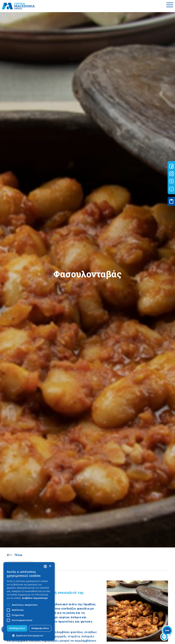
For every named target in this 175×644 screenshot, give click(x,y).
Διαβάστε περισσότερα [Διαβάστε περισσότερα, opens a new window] (35, 598)
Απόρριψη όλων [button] (40, 628)
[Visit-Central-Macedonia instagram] (171, 174)
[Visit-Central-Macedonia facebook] (171, 166)
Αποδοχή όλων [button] (17, 628)
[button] (29, 635)
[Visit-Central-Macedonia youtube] (171, 189)
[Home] (18, 6)
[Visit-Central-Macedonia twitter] (171, 181)
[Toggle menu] (170, 6)
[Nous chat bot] (166, 634)
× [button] (50, 566)
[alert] (29, 601)
